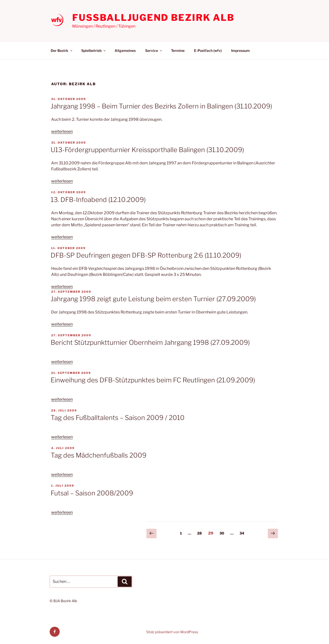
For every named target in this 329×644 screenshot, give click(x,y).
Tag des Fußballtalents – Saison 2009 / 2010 (118, 418)
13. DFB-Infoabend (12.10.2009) (98, 200)
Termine (178, 50)
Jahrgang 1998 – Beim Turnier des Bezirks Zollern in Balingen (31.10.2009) (161, 106)
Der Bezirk (62, 50)
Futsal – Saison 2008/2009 (92, 493)
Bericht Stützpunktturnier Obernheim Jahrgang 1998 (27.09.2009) (150, 342)
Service (154, 50)
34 (243, 533)
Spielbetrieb (94, 50)
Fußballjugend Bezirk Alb (153, 18)
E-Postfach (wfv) (208, 50)
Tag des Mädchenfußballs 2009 (99, 455)
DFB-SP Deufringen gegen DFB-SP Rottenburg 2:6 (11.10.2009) (146, 255)
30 (223, 533)
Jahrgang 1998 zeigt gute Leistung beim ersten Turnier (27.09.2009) (153, 299)
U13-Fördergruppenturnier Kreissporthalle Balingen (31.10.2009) (147, 150)
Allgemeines (125, 50)
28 (201, 533)
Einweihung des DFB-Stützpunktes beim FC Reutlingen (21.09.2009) (153, 380)
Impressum (240, 50)
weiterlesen (62, 131)
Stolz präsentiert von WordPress (172, 632)
